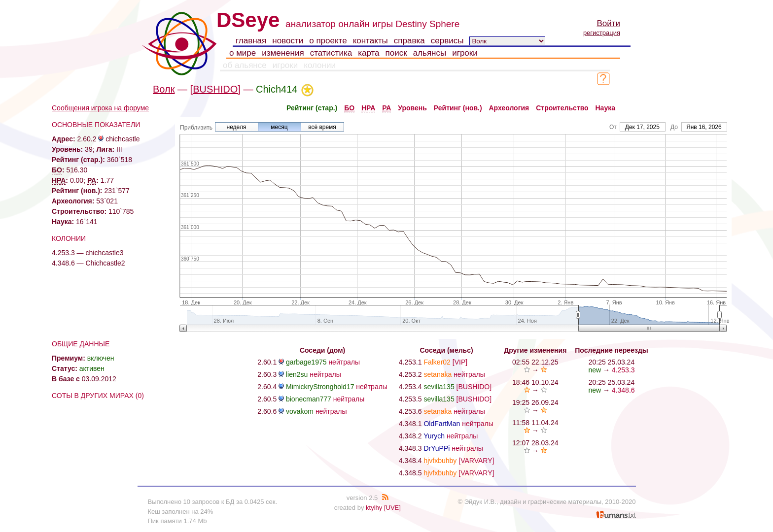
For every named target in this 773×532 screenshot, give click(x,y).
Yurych (434, 436)
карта (369, 53)
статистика (331, 53)
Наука (605, 108)
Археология (509, 108)
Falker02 (437, 362)
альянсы (430, 53)
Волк (164, 89)
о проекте (328, 41)
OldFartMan (442, 424)
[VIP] (460, 362)
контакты (370, 41)
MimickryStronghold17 (320, 387)
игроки (465, 53)
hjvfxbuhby (440, 461)
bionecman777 (309, 399)
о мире (243, 53)
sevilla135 (439, 387)
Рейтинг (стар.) (312, 108)
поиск (396, 53)
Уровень (412, 108)
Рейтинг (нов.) (458, 108)
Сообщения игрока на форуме (100, 108)
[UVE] (392, 508)
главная (251, 41)
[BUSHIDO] (215, 89)
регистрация (602, 33)
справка (409, 41)
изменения (283, 53)
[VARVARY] (476, 461)
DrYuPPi (437, 448)
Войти (608, 23)
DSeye (248, 20)
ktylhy (374, 508)
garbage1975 (306, 362)
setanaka (438, 374)
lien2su (297, 374)
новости (288, 41)
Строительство (562, 108)
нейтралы (344, 362)
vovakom (300, 411)
